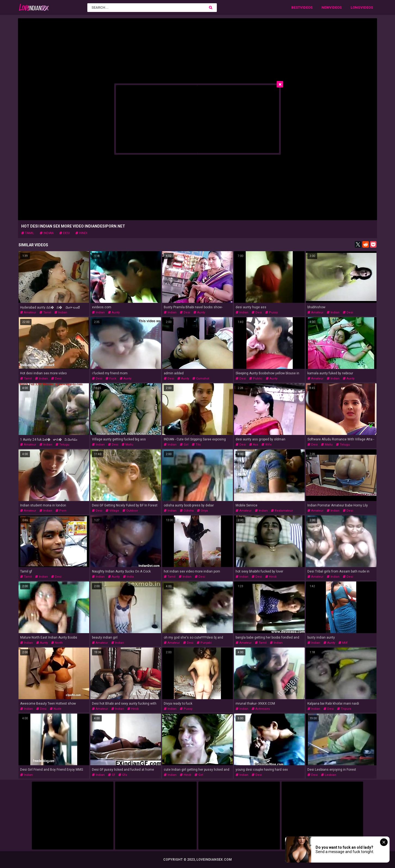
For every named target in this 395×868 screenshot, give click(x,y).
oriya (202, 511)
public (256, 379)
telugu (62, 445)
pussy (271, 312)
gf (112, 775)
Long (356, 7)
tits (196, 445)
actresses (261, 709)
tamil (28, 233)
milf (343, 643)
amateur (28, 312)
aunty (114, 312)
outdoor (130, 511)
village (112, 511)
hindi (81, 233)
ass (254, 445)
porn (61, 511)
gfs (123, 775)
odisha (187, 511)
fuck (111, 379)
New (325, 7)
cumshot (201, 379)
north (57, 643)
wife (267, 445)
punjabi (204, 643)
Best (296, 7)
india (128, 577)
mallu (127, 445)
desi (64, 233)
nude (56, 709)
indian (47, 233)
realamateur (282, 511)
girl (184, 445)
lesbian (329, 775)
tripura (344, 709)
